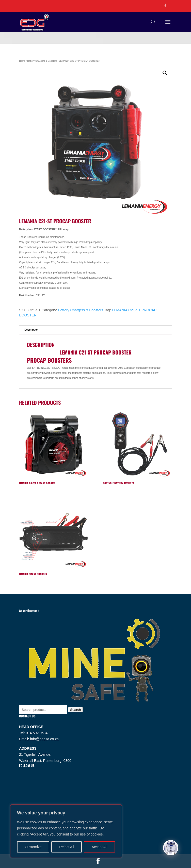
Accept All (99, 847)
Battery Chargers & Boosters (42, 61)
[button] (165, 73)
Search (75, 710)
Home (22, 61)
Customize (33, 847)
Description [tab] (31, 330)
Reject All (67, 847)
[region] (66, 831)
